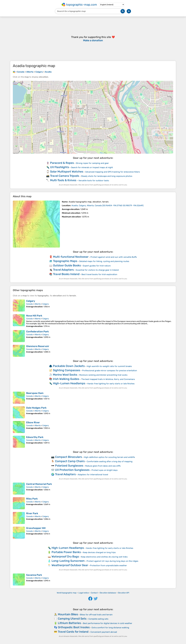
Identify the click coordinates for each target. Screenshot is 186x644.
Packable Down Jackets (69, 366)
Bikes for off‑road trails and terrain (96, 615)
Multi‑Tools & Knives (63, 180)
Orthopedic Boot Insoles (74, 627)
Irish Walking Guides (66, 379)
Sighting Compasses (67, 370)
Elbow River (33, 422)
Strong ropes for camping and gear (92, 163)
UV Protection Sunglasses (72, 470)
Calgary (31, 301)
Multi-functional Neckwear (71, 257)
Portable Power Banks (66, 552)
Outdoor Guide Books (67, 265)
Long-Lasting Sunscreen (68, 561)
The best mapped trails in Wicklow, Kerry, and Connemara (108, 379)
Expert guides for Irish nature (97, 266)
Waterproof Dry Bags (65, 556)
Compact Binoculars (68, 457)
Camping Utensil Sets (72, 619)
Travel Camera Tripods (65, 176)
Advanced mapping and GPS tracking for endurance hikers (113, 172)
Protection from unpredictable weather (108, 565)
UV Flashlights (60, 167)
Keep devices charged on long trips (99, 552)
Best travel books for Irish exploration (99, 274)
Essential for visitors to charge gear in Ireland (97, 270)
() (107, 205)
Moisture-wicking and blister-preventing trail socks (103, 375)
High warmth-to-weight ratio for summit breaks (109, 366)
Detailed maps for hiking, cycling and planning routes (104, 261)
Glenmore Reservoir (38, 346)
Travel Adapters (63, 270)
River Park (32, 513)
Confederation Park (37, 332)
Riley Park (32, 499)
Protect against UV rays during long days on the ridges (112, 561)
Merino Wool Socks (65, 375)
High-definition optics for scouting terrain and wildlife (109, 457)
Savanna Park (34, 575)
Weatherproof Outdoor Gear (70, 565)
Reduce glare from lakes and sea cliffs (103, 466)
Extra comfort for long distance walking (110, 628)
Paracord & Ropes (62, 163)
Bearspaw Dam (35, 393)
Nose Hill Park (34, 316)
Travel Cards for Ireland (73, 632)
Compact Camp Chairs (70, 461)
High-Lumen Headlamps (69, 383)
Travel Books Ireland (66, 274)
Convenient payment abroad (104, 632)
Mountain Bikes (68, 614)
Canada (29, 304)
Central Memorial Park (39, 484)
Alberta (38, 304)
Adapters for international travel (93, 475)
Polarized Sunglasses (69, 466)
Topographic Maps (65, 261)
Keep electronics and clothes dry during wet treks (104, 557)
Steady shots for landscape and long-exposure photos (107, 176)
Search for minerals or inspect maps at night (92, 167)
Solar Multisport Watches (67, 172)
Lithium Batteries (69, 623)
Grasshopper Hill (36, 528)
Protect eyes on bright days (105, 470)
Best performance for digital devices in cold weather (108, 623)
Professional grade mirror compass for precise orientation (110, 371)
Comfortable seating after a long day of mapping (110, 461)
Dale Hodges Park (36, 408)
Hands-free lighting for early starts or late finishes (111, 384)
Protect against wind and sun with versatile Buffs (114, 257)
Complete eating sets (98, 619)
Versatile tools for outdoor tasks (94, 181)
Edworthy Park (35, 437)
